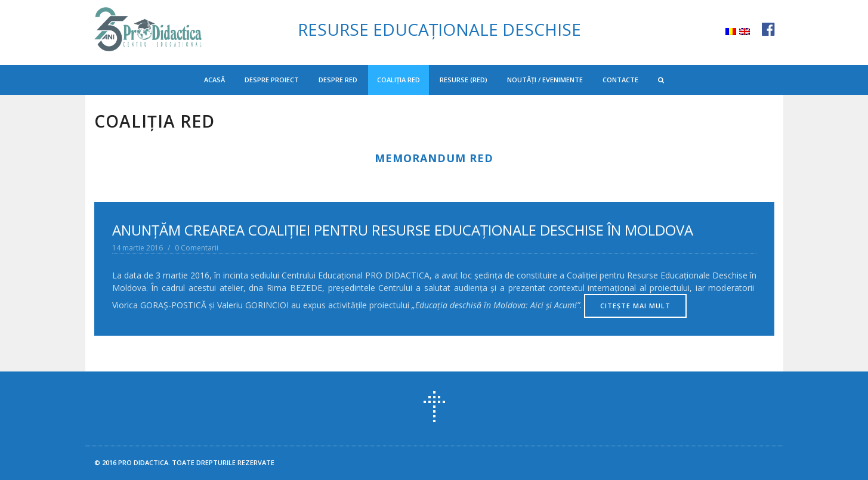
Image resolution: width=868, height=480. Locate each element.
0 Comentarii (197, 248)
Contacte (620, 80)
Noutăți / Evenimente (545, 80)
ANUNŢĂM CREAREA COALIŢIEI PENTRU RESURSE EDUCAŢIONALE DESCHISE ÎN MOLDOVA (403, 230)
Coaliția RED (399, 80)
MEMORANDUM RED (434, 158)
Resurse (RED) (464, 80)
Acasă (214, 80)
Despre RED (338, 80)
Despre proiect (272, 80)
